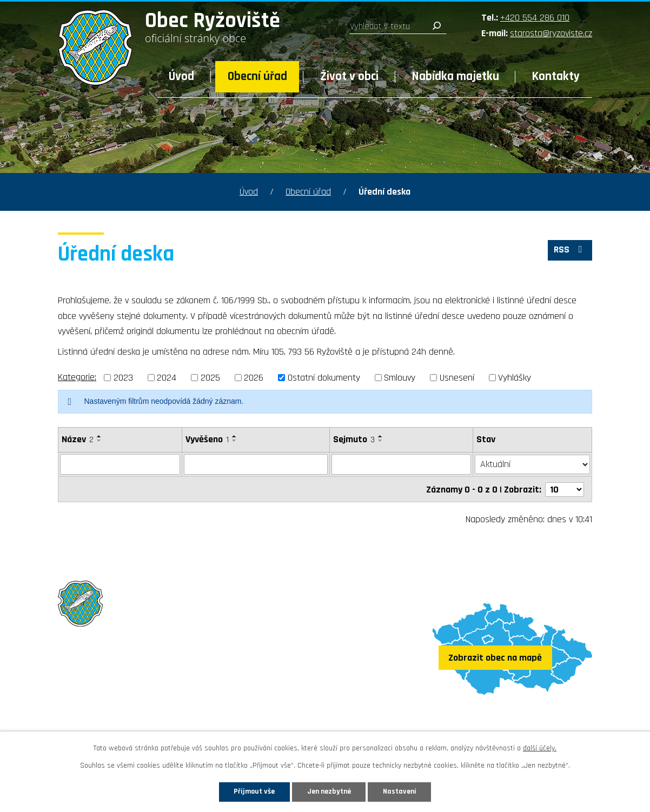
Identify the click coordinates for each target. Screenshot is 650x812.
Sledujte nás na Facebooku (121, 720)
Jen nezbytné (329, 791)
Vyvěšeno (207, 439)
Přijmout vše (254, 791)
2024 (167, 378)
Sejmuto (354, 439)
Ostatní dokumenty (324, 378)
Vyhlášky (515, 378)
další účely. (540, 748)
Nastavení (400, 791)
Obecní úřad (257, 76)
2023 (123, 378)
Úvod (181, 76)
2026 (254, 378)
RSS (570, 251)
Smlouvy (400, 378)
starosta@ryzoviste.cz (551, 33)
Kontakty (556, 76)
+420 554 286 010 (535, 18)
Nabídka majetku (456, 76)
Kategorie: (77, 377)
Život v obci (349, 76)
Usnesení (457, 378)
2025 (210, 378)
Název (78, 439)
